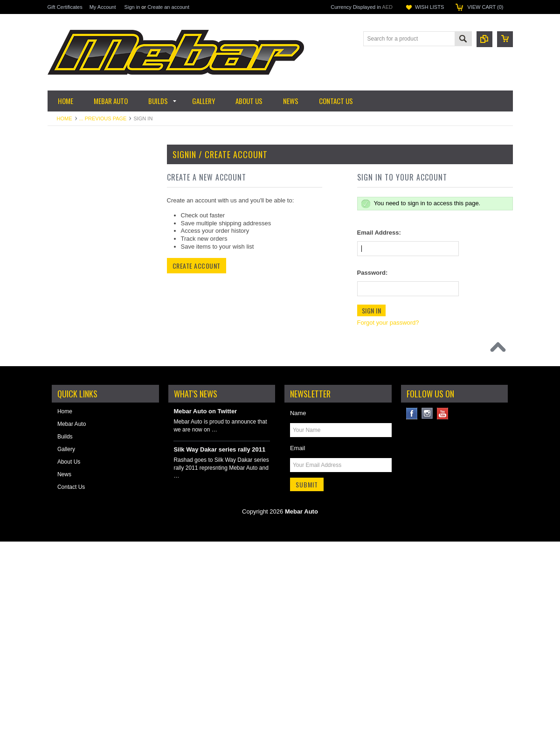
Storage (62, 338)
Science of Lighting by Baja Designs (86, 302)
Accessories (68, 172)
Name (298, 616)
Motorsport (66, 401)
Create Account (197, 266)
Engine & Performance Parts (88, 251)
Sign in (132, 7)
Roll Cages (66, 465)
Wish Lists (429, 7)
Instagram (427, 616)
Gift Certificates (65, 7)
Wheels (62, 354)
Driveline (64, 220)
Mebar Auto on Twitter (205, 614)
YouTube (443, 616)
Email (298, 651)
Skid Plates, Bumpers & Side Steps (88, 500)
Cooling (62, 204)
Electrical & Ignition (76, 236)
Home (65, 118)
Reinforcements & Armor (83, 449)
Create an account (168, 7)
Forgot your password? (388, 323)
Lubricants (66, 385)
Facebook (412, 616)
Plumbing (64, 433)
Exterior (62, 267)
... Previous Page (103, 118)
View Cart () (485, 7)
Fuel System (68, 283)
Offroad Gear (69, 417)
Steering (63, 520)
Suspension (67, 322)
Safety (61, 480)
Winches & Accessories (82, 535)
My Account (103, 7)
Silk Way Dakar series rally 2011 (219, 652)
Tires (59, 370)
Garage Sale (68, 188)
